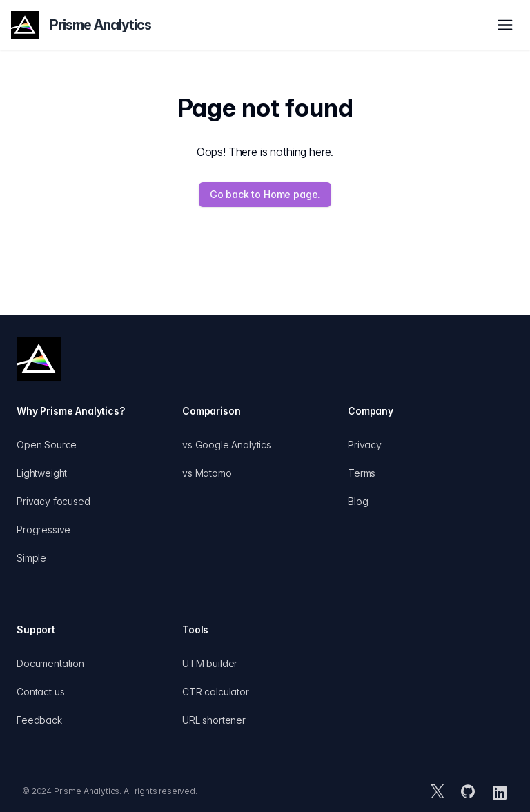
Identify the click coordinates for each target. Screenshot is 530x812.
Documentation (50, 663)
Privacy (365, 445)
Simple (31, 558)
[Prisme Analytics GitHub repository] (468, 793)
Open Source (47, 445)
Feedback (39, 720)
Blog (358, 501)
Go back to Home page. (265, 194)
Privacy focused (53, 501)
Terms (362, 473)
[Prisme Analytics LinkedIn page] (500, 793)
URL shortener (214, 720)
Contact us (40, 692)
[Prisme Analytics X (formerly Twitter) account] (438, 793)
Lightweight (42, 473)
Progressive (43, 529)
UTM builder (210, 663)
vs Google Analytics (227, 445)
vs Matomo (207, 473)
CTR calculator (216, 692)
